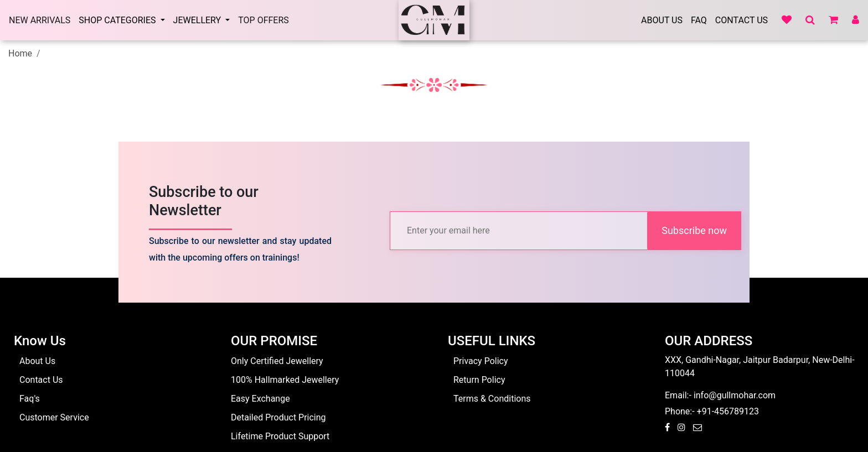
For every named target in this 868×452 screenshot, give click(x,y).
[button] (807, 20)
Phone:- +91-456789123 (712, 411)
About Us (662, 20)
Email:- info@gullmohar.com (720, 395)
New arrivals (40, 20)
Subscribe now (694, 230)
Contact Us (742, 20)
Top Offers (263, 20)
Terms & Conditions (492, 399)
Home (20, 53)
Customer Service (54, 417)
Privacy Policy (481, 361)
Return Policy (479, 380)
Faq (699, 20)
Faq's (30, 399)
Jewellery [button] (198, 20)
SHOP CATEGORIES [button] (118, 20)
